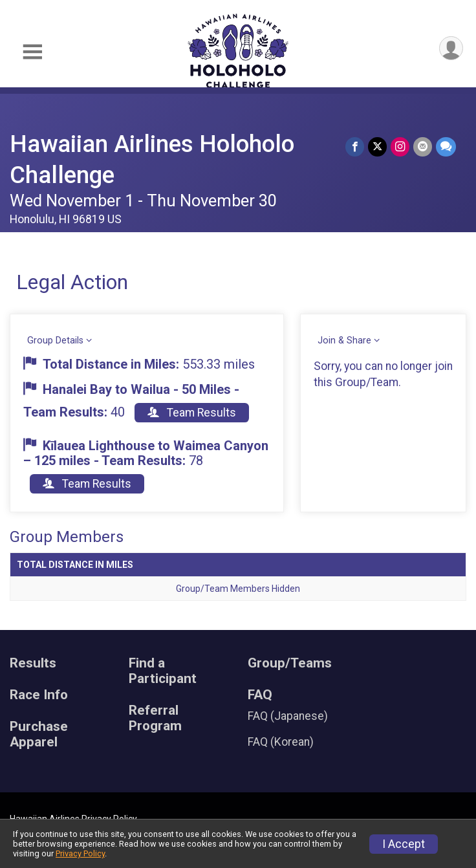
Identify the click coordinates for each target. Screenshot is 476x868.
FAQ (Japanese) (288, 716)
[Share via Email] (423, 146)
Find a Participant (163, 671)
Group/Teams (290, 663)
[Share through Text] (446, 146)
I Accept (404, 844)
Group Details (55, 341)
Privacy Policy (80, 853)
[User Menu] (451, 48)
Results (33, 663)
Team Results (192, 413)
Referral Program (155, 718)
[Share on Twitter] (377, 146)
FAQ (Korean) (281, 742)
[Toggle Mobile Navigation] (32, 52)
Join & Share (344, 341)
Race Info (39, 695)
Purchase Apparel (39, 734)
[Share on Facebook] (355, 146)
